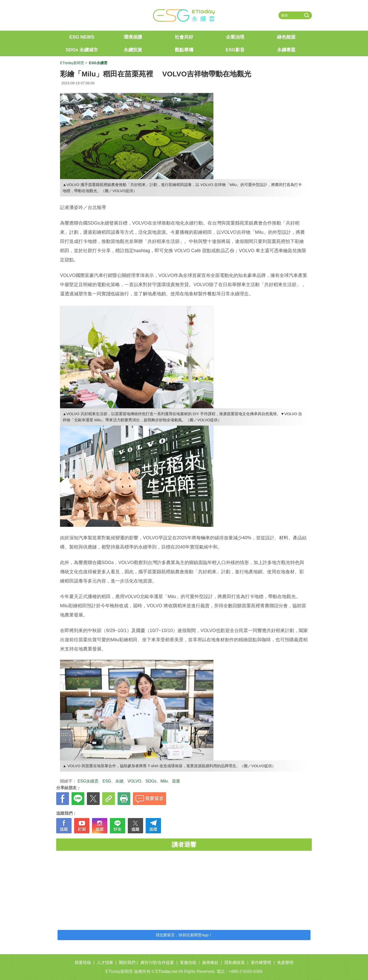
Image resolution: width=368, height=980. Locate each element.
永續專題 (286, 50)
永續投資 (133, 50)
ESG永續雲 (88, 781)
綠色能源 (286, 37)
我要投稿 (83, 963)
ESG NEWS (82, 37)
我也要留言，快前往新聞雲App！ (184, 935)
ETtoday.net (166, 971)
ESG (107, 781)
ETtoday (77, 15)
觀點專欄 (184, 50)
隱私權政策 (235, 963)
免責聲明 (285, 963)
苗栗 (176, 781)
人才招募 (105, 963)
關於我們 (127, 963)
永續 (119, 781)
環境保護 (133, 37)
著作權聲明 (261, 963)
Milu (164, 781)
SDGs (151, 781)
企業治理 (235, 37)
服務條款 (210, 963)
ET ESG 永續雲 (184, 15)
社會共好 (184, 37)
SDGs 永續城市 (82, 50)
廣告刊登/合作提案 (157, 963)
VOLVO (134, 781)
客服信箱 (188, 963)
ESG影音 (235, 50)
